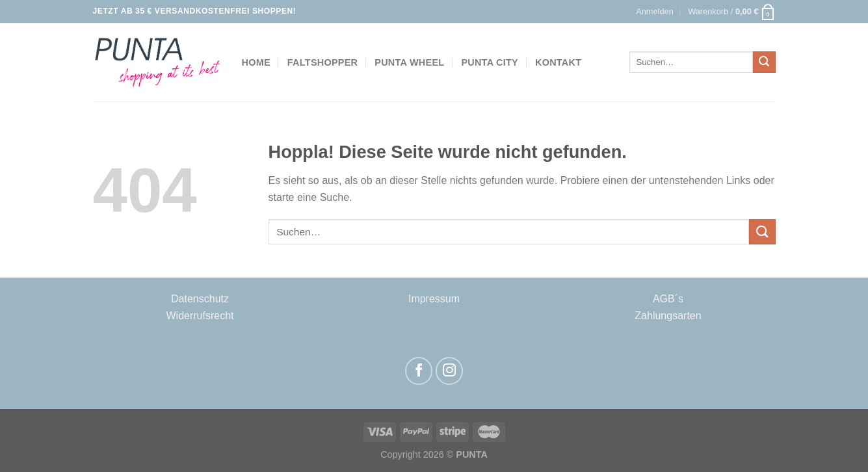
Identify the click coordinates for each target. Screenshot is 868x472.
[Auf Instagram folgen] (450, 371)
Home (256, 62)
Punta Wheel (409, 62)
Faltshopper (322, 62)
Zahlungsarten (668, 316)
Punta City (490, 62)
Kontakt (558, 62)
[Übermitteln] (764, 62)
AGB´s (668, 299)
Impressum (434, 299)
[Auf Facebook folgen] (419, 371)
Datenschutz (200, 299)
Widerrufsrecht (200, 316)
